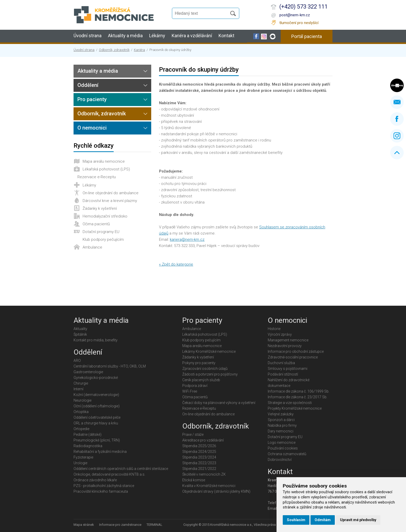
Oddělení (88, 85)
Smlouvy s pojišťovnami (288, 369)
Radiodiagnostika (88, 446)
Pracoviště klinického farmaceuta (101, 491)
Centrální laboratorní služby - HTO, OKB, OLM (110, 366)
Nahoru (397, 153)
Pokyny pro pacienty (199, 363)
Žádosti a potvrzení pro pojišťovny (210, 374)
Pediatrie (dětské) (88, 434)
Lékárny (157, 36)
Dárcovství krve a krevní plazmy (110, 201)
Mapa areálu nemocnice (104, 161)
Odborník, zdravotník (114, 50)
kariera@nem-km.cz (187, 239)
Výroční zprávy (280, 334)
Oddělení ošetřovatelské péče (97, 417)
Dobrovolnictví (280, 460)
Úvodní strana (88, 36)
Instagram (397, 136)
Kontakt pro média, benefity (96, 340)
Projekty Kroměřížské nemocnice (295, 408)
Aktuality (80, 329)
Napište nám (397, 102)
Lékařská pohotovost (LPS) (106, 169)
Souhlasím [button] (296, 520)
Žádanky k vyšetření (100, 208)
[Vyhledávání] (202, 13)
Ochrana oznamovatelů (287, 454)
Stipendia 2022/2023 (199, 463)
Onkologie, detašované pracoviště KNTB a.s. (109, 474)
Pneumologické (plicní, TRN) (97, 440)
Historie (274, 329)
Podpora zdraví (195, 386)
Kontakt (226, 36)
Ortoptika (81, 412)
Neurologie (82, 400)
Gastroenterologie (88, 372)
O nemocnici (92, 128)
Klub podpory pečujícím (103, 239)
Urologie (80, 463)
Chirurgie (81, 383)
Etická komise (194, 480)
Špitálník (80, 334)
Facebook (397, 119)
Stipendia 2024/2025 (199, 452)
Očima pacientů (96, 224)
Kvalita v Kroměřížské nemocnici (209, 486)
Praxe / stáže (193, 434)
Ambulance (92, 247)
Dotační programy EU (101, 232)
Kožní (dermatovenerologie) (96, 395)
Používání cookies (283, 448)
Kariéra (139, 50)
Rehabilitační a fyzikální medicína (100, 452)
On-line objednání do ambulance (111, 193)
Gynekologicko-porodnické (96, 378)
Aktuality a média (125, 36)
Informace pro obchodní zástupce (296, 351)
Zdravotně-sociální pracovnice (293, 357)
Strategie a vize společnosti (290, 403)
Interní (78, 389)
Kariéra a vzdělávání (192, 36)
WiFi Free (190, 391)
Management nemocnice (288, 340)
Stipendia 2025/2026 (199, 446)
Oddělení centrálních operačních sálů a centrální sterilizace (121, 469)
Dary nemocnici (281, 431)
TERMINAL (154, 525)
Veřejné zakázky (281, 414)
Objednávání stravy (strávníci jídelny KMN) (216, 491)
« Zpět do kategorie (176, 264)
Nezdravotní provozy (285, 346)
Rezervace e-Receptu (97, 177)
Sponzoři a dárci (281, 420)
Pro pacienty (92, 99)
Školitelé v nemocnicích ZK (204, 474)
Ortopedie (81, 429)
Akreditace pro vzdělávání (203, 440)
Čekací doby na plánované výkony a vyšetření (219, 403)
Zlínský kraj (397, 85)
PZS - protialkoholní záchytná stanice (104, 486)
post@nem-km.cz (295, 15)
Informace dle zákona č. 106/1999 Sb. (299, 391)
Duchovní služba (281, 363)
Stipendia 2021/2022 (199, 469)
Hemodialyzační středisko (105, 216)
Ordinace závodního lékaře (95, 480)
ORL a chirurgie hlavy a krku (96, 423)
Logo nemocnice (282, 443)
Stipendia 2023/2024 (199, 457)
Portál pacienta (307, 36)
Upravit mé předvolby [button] (358, 520)
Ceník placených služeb (201, 380)
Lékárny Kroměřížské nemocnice (209, 351)
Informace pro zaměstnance (120, 525)
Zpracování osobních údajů (205, 369)
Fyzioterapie (83, 457)
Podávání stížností (283, 374)
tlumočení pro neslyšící (299, 23)
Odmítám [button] (323, 520)
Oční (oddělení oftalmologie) (97, 406)
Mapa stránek (84, 525)
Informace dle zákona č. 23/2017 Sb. (298, 397)
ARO (77, 361)
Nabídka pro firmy (282, 425)
